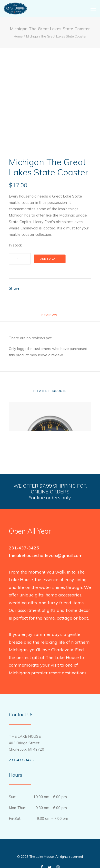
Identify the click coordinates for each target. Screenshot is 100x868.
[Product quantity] (20, 259)
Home (18, 36)
